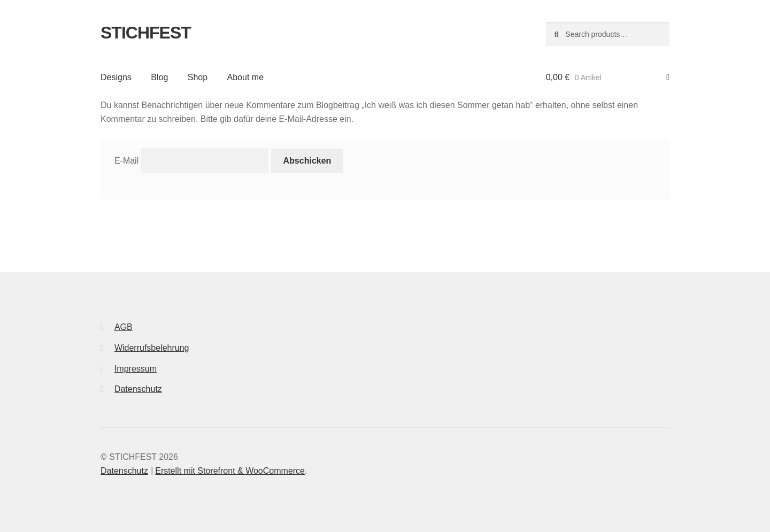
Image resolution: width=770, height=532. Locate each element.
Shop (198, 77)
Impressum (136, 369)
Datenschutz (138, 389)
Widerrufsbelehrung (152, 348)
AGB (124, 327)
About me (245, 77)
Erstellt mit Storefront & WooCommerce (230, 471)
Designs (116, 77)
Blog (159, 77)
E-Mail (126, 161)
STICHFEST (146, 33)
